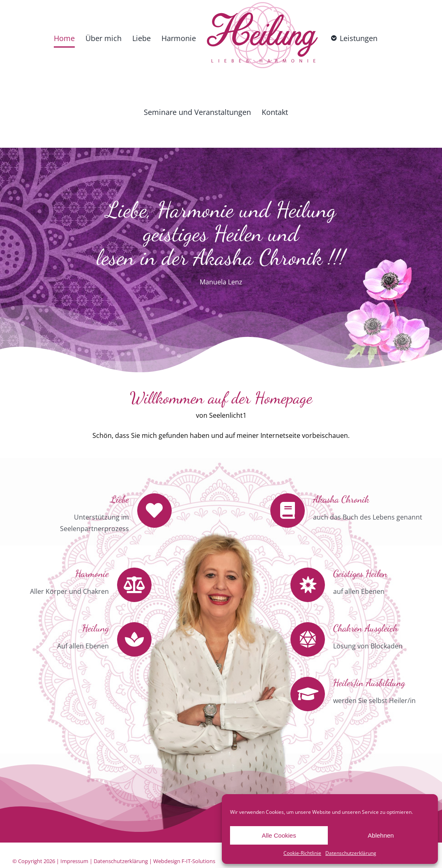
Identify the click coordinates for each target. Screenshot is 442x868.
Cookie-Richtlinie (302, 853)
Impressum (74, 861)
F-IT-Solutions (198, 861)
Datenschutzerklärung (351, 853)
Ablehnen (381, 835)
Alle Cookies (279, 835)
